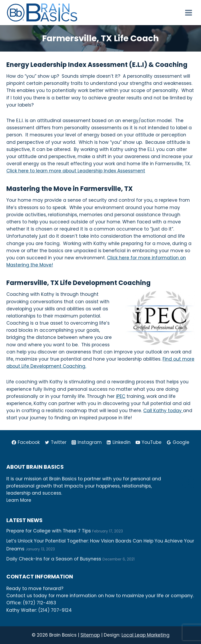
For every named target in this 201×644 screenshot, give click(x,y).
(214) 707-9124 (55, 610)
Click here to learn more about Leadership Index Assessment (76, 171)
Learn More (19, 500)
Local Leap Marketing (146, 635)
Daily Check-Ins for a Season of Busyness (54, 559)
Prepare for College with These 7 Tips (49, 531)
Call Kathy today (163, 411)
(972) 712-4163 (39, 603)
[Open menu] (188, 13)
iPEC (121, 396)
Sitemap (90, 635)
